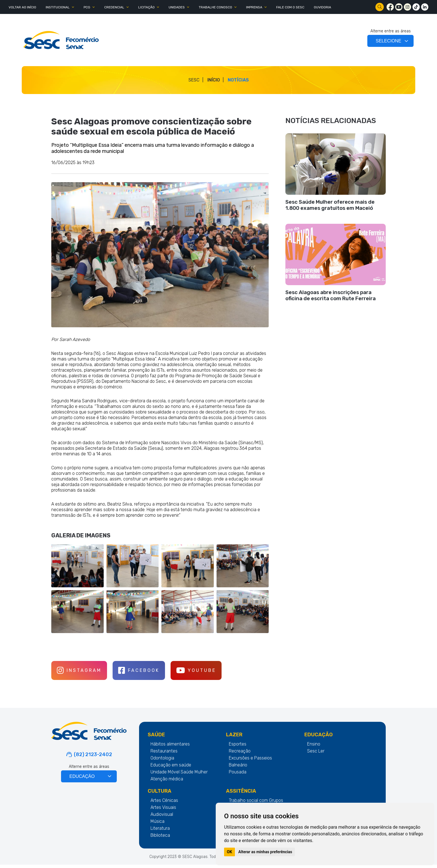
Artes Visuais (163, 811)
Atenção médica (167, 782)
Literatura (160, 832)
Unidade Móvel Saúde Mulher (179, 775)
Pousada (238, 775)
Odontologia (162, 761)
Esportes (238, 747)
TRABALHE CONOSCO (215, 7)
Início (214, 80)
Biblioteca (160, 839)
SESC (194, 80)
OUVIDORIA (322, 7)
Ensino (314, 747)
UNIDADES (177, 7)
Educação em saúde (171, 768)
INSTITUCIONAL (58, 7)
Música (157, 825)
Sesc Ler (316, 754)
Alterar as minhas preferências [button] (265, 852)
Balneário (238, 768)
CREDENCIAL (114, 7)
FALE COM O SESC (290, 7)
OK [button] (230, 852)
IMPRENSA (254, 7)
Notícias (238, 80)
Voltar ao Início (22, 7)
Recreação (240, 754)
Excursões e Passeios (250, 761)
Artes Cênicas (164, 804)
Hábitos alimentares (170, 747)
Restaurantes (164, 754)
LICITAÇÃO (146, 7)
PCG (87, 7)
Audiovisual (162, 818)
